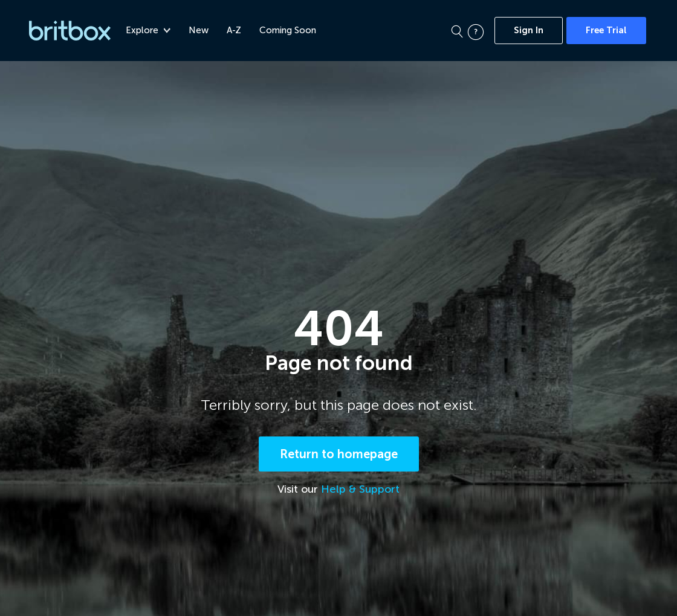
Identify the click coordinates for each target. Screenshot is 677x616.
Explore (150, 30)
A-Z (236, 30)
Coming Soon (290, 30)
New (200, 30)
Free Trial (606, 30)
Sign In (529, 30)
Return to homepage (339, 455)
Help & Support (360, 490)
